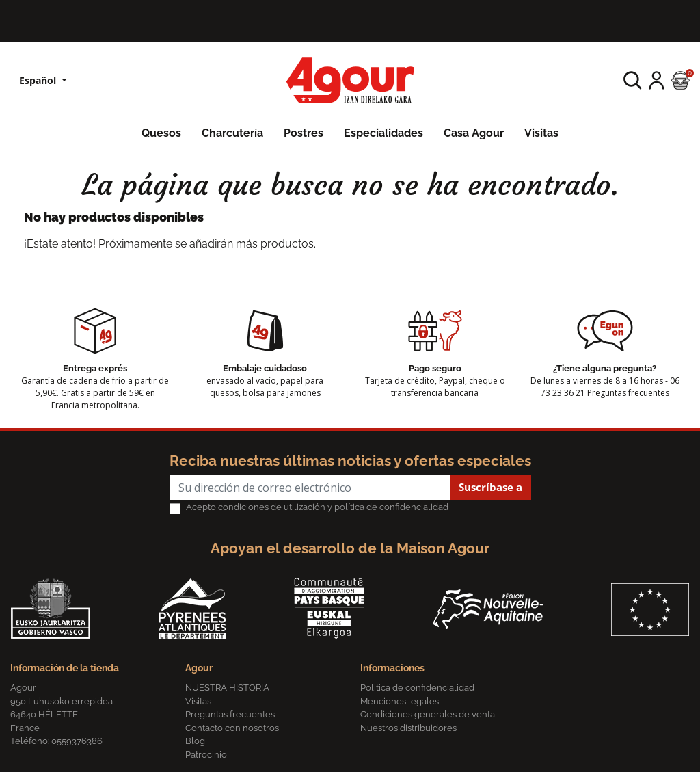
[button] (633, 80)
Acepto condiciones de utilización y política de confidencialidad (317, 507)
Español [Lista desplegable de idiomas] (39, 80)
